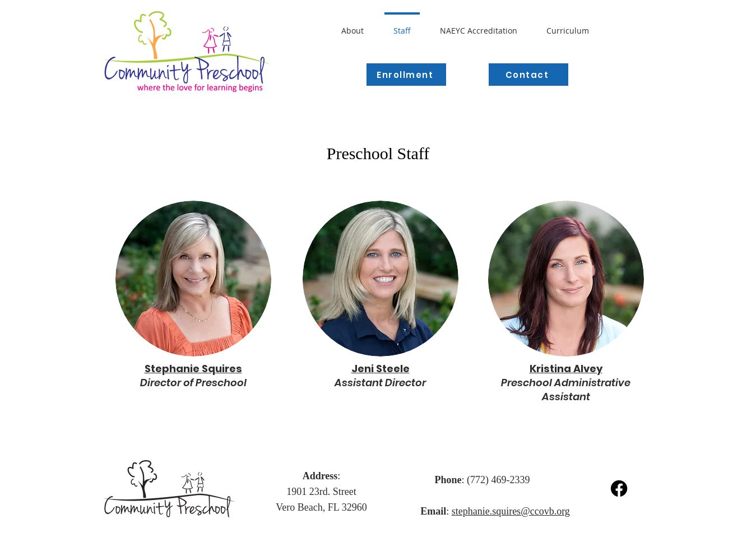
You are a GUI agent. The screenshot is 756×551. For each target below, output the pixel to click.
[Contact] (528, 75)
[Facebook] (619, 489)
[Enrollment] (406, 75)
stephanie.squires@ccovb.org (511, 511)
